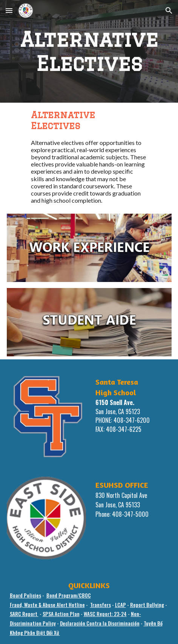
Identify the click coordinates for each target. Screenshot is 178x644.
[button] (9, 10)
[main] (89, 51)
